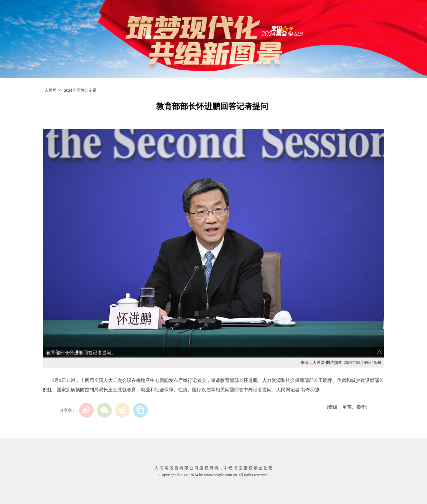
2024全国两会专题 (80, 90)
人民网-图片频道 (327, 363)
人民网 (50, 90)
